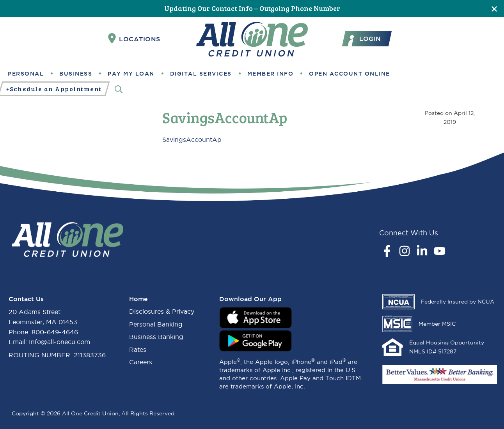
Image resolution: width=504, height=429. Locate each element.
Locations (134, 39)
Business (76, 74)
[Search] (119, 89)
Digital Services (201, 74)
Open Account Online (350, 74)
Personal (26, 74)
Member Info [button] (271, 74)
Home (138, 299)
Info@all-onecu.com (59, 342)
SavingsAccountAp (192, 139)
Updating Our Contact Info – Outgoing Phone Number (252, 8)
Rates (138, 350)
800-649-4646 (55, 332)
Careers (141, 362)
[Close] (494, 8)
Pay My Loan (131, 74)
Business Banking (156, 337)
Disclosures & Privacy (162, 311)
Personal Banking (156, 324)
